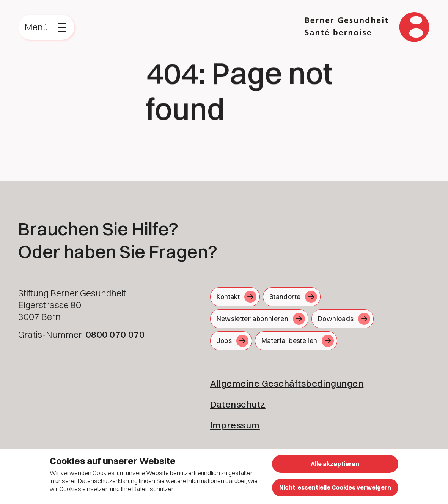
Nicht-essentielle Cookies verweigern (335, 487)
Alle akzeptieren (335, 464)
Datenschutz (238, 404)
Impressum (235, 425)
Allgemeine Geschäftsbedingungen (287, 383)
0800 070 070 (115, 334)
